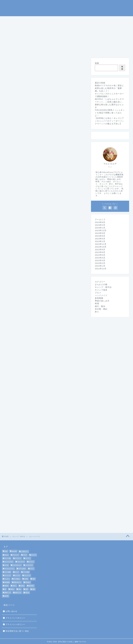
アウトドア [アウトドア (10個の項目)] (16, 555)
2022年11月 (101, 244)
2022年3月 (100, 260)
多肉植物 (99, 298)
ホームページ (13, 19)
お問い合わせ (11, 611)
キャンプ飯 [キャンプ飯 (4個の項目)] (8, 558)
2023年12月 (101, 230)
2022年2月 (100, 263)
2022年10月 (101, 247)
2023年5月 (100, 239)
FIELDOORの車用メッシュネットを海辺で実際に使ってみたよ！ (110, 113)
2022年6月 (100, 252)
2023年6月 (100, 236)
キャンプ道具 (58, 19)
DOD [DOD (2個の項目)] (6, 552)
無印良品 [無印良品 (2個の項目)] (31, 586)
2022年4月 (100, 258)
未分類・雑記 (90, 25)
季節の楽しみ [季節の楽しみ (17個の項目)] (17, 582)
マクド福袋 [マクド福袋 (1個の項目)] (8, 572)
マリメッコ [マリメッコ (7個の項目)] (8, 575)
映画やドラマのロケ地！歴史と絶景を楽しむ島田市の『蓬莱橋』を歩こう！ (109, 88)
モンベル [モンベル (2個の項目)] (17, 575)
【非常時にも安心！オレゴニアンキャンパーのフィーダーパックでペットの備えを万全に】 (109, 121)
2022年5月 (100, 255)
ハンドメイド (70, 25)
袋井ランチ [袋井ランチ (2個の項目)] (18, 593)
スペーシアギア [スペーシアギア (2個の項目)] (9, 562)
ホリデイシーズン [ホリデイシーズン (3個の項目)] (9, 569)
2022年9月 (100, 250)
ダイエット (50, 25)
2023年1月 (100, 241)
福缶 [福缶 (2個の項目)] (20, 589)
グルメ (121, 19)
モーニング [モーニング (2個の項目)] (27, 575)
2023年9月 (100, 233)
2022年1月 (100, 266)
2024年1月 (100, 228)
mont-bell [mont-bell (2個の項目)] (14, 552)
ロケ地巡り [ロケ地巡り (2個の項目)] (17, 579)
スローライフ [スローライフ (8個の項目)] (21, 562)
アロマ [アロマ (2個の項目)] (25, 555)
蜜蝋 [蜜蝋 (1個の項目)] (33, 589)
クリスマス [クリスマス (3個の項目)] (18, 558)
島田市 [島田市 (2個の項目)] (6, 586)
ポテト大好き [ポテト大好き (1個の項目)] (22, 569)
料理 (108, 19)
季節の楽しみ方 (91, 19)
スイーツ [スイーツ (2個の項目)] (28, 558)
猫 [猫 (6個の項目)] (5, 589)
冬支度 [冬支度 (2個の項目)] (26, 579)
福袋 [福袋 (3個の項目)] (27, 589)
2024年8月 (100, 222)
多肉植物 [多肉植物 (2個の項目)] (7, 582)
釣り (74, 19)
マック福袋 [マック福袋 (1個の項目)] (26, 572)
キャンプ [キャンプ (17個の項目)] (34, 555)
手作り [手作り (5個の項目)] (14, 586)
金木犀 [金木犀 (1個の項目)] (6, 596)
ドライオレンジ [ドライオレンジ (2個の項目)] (17, 565)
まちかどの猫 (31, 25)
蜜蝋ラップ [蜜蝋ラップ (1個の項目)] (8, 593)
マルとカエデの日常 (67, 8)
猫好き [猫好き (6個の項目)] (12, 589)
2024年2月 (100, 225)
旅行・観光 (12, 25)
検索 (97, 63)
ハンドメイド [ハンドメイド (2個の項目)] (29, 565)
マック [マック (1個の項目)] (17, 572)
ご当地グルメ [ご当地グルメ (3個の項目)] (24, 552)
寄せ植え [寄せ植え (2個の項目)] (28, 582)
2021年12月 (101, 269)
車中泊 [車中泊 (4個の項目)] (27, 593)
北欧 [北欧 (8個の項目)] (34, 579)
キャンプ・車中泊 (36, 19)
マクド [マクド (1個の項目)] (32, 569)
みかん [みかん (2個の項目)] (6, 555)
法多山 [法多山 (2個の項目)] (22, 586)
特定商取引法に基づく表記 (17, 631)
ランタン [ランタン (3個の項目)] (7, 579)
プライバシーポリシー (15, 618)
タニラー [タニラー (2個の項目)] (31, 562)
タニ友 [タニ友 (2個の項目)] (6, 565)
